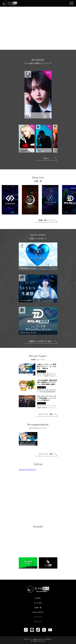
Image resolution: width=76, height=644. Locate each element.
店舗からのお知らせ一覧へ (41, 341)
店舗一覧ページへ (46, 220)
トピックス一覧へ (46, 414)
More (46, 158)
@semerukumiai (27, 470)
